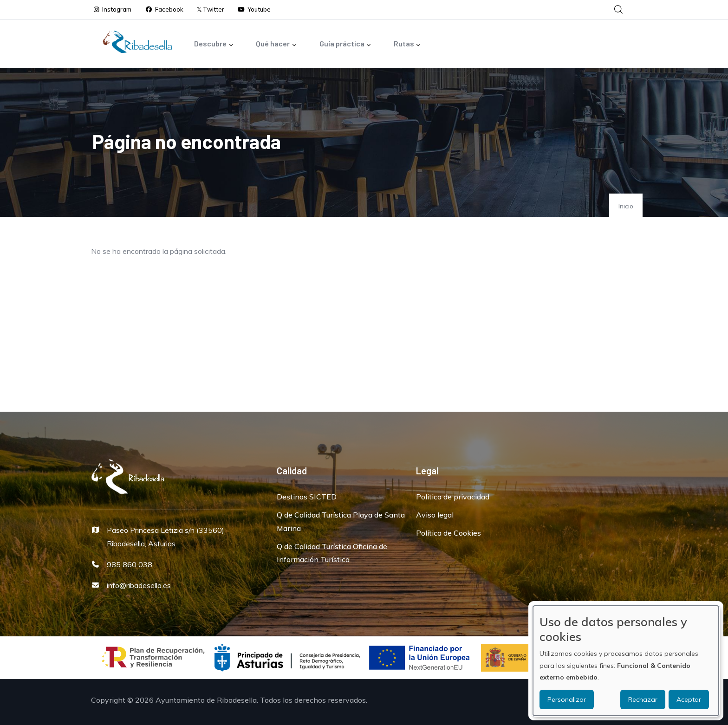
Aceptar (689, 699)
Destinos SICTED (307, 497)
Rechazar (643, 699)
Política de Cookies (448, 533)
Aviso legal (435, 515)
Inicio (626, 206)
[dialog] (626, 661)
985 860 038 (130, 564)
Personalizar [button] (567, 699)
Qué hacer (276, 44)
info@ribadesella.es (139, 585)
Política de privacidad (453, 497)
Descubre (214, 44)
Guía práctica (345, 44)
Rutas (407, 44)
